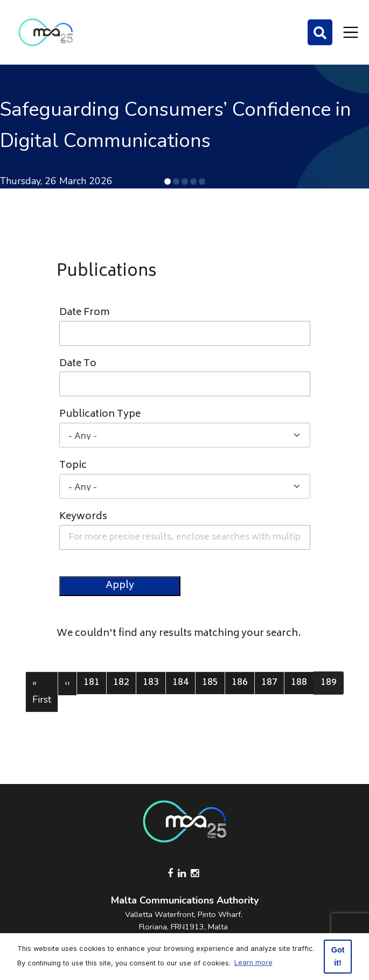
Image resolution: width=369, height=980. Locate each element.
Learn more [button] (253, 962)
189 (332, 683)
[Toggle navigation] (351, 32)
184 (183, 683)
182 (124, 683)
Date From (84, 313)
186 (242, 683)
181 (94, 683)
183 (154, 683)
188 (302, 683)
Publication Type (100, 415)
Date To (78, 364)
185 (213, 683)
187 (272, 683)
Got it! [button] (338, 956)
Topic (73, 466)
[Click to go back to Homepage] (46, 32)
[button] (168, 181)
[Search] (320, 32)
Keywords (83, 517)
